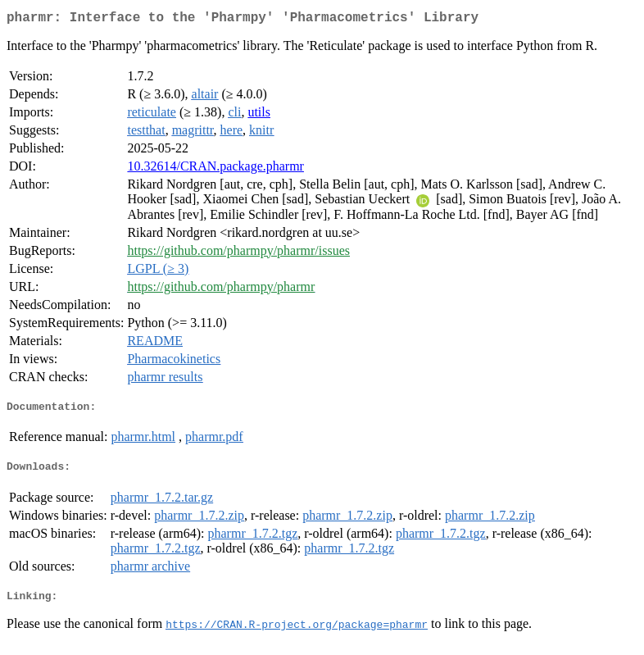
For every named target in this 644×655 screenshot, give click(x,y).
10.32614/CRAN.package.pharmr (215, 169)
